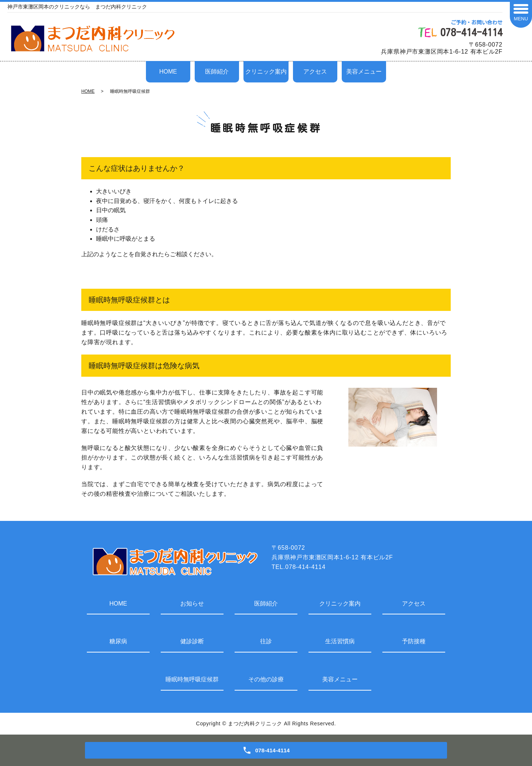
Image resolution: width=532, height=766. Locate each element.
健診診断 (192, 641)
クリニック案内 (266, 72)
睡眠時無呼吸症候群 (192, 679)
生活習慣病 (340, 641)
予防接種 (414, 641)
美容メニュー (364, 72)
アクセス (315, 72)
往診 (266, 641)
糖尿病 (118, 641)
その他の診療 (266, 679)
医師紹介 (217, 72)
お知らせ (192, 604)
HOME (168, 72)
